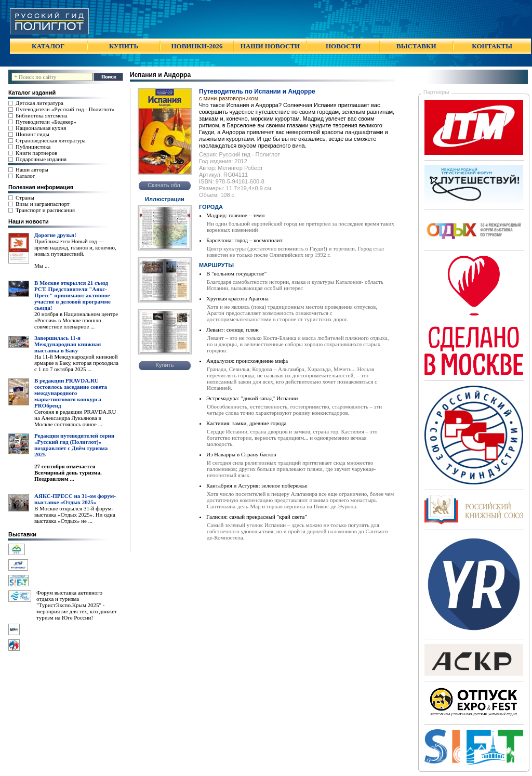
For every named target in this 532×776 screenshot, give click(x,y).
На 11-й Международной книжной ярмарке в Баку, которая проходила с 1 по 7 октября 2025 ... (76, 363)
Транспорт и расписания (45, 210)
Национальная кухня (41, 128)
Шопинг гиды (32, 134)
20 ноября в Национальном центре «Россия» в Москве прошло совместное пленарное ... (76, 320)
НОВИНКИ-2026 (197, 46)
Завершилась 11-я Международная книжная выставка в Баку (68, 344)
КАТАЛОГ (48, 46)
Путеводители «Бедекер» (46, 122)
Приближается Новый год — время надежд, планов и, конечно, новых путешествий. (75, 247)
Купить (165, 365)
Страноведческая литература (51, 140)
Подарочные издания (41, 159)
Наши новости (29, 221)
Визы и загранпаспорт (43, 204)
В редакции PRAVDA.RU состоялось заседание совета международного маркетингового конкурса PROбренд (71, 393)
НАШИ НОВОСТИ (270, 46)
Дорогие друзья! (55, 235)
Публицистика (33, 147)
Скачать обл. (165, 185)
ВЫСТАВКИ (416, 46)
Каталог (25, 176)
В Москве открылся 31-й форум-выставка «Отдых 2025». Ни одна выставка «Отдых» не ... (75, 515)
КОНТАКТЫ (492, 46)
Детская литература (39, 103)
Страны (25, 198)
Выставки (22, 534)
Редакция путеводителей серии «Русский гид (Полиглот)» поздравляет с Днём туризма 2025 (74, 445)
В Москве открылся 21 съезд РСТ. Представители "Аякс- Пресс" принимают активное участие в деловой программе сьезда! (72, 295)
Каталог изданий (32, 93)
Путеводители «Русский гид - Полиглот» (65, 109)
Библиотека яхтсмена (41, 115)
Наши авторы (32, 169)
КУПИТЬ (124, 46)
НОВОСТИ (343, 46)
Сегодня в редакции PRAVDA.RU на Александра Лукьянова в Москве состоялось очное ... (75, 418)
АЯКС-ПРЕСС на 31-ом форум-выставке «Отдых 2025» (75, 499)
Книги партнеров (36, 153)
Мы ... (42, 266)
